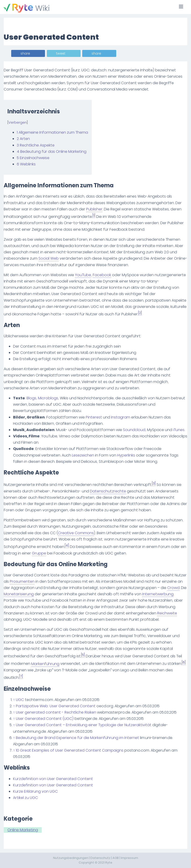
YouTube (83, 275)
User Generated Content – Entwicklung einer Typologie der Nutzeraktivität (84, 725)
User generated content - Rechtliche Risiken (56, 712)
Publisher (94, 209)
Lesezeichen (83, 455)
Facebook (102, 275)
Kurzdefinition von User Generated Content (53, 779)
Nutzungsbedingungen (71, 858)
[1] (94, 215)
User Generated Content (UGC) (45, 719)
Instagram (121, 417)
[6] (184, 662)
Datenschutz (100, 858)
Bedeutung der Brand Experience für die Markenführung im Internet (77, 738)
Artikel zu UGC (26, 798)
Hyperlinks (126, 455)
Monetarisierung (19, 594)
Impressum (130, 858)
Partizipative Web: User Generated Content (56, 706)
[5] (83, 655)
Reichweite (167, 613)
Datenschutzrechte (108, 491)
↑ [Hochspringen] (14, 700)
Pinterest (94, 417)
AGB (116, 858)
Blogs (31, 398)
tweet (61, 53)
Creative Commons (76, 533)
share (25, 53)
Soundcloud (134, 430)
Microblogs (48, 398)
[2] (140, 313)
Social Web (49, 258)
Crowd (173, 588)
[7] (21, 676)
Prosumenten (22, 581)
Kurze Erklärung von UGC (35, 791)
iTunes (179, 430)
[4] (67, 546)
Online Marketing (23, 830)
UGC (20, 700)
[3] (154, 483)
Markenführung (45, 664)
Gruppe (39, 553)
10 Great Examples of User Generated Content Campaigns (70, 750)
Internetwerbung (158, 594)
